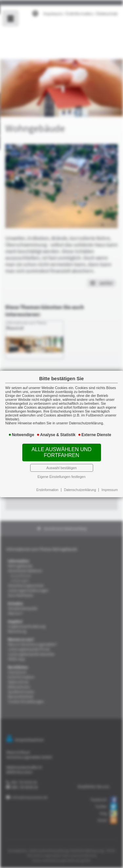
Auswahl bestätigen (61, 466)
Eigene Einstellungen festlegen (61, 474)
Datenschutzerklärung (79, 487)
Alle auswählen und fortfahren (62, 451)
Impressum (108, 487)
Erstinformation (48, 487)
